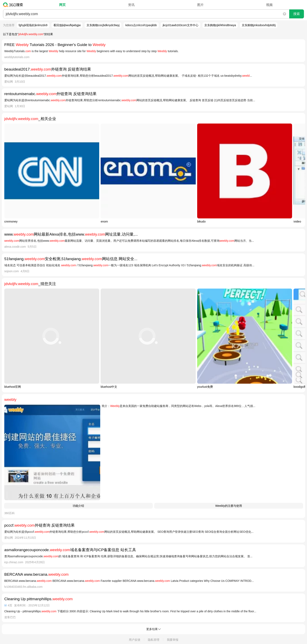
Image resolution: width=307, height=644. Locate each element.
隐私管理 (154, 640)
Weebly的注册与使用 (229, 506)
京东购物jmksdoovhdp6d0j (259, 25)
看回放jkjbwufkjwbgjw (67, 25)
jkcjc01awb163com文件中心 (180, 25)
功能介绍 (78, 506)
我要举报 (173, 640)
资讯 (131, 5)
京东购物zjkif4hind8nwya (220, 25)
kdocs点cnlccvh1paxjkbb (141, 25)
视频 (269, 5)
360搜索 (14, 5)
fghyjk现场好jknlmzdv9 (33, 25)
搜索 (297, 14)
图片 (200, 5)
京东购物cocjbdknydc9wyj (103, 25)
